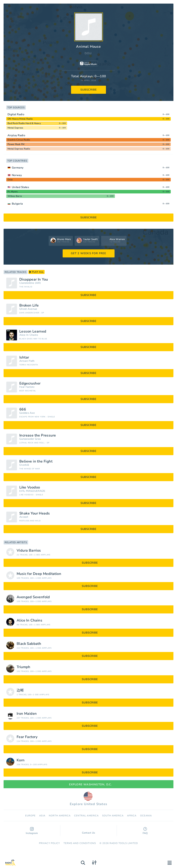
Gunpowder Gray (30, 439)
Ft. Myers (13, 192)
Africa (132, 816)
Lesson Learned (33, 331)
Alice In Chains (29, 335)
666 (23, 409)
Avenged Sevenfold (33, 597)
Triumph (24, 667)
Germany (18, 168)
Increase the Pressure (38, 435)
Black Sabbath (29, 644)
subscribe (89, 90)
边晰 (20, 690)
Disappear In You (34, 279)
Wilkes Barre (15, 196)
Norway (17, 175)
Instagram (32, 831)
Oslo (10, 180)
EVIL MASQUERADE (32, 491)
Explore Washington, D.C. (89, 784)
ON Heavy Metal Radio (20, 119)
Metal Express (15, 128)
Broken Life (29, 305)
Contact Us (89, 831)
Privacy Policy (49, 843)
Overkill (24, 465)
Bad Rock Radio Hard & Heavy (24, 123)
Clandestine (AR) (30, 283)
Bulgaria (17, 204)
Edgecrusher (30, 383)
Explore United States (88, 799)
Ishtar (24, 357)
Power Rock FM (16, 144)
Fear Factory (27, 387)
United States (20, 187)
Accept (24, 517)
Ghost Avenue (28, 309)
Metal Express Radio (19, 149)
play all (37, 272)
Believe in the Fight (36, 461)
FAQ (145, 831)
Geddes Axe (27, 413)
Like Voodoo (30, 487)
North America (60, 816)
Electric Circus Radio (19, 140)
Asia (42, 816)
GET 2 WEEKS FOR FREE (89, 253)
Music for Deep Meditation (39, 574)
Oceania (146, 816)
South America (113, 816)
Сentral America (86, 816)
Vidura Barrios (29, 551)
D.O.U (88, 53)
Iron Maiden (27, 714)
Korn (21, 760)
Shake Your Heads (35, 513)
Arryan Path (27, 361)
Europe (30, 816)
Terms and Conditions (80, 843)
